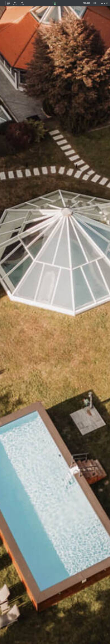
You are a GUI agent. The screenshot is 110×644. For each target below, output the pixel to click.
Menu (9, 3)
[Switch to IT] (104, 3)
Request (87, 3)
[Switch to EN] (107, 3)
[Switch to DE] (102, 3)
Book (95, 3)
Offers (15, 5)
